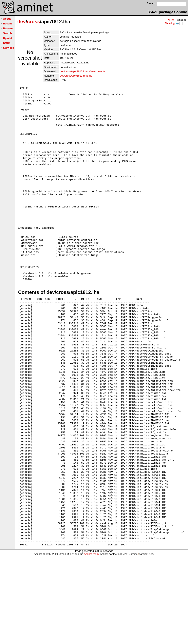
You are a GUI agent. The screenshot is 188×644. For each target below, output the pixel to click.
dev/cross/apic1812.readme (76, 76)
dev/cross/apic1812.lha (73, 71)
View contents (97, 71)
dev (22, 22)
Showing (170, 23)
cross (34, 22)
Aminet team (91, 642)
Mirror (171, 20)
